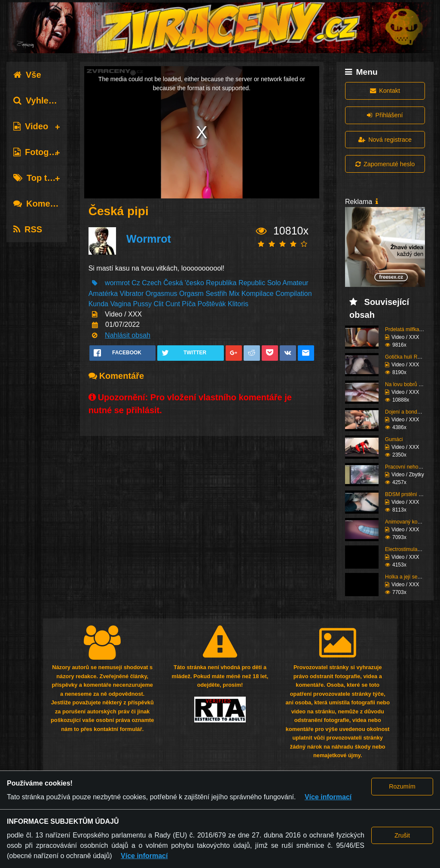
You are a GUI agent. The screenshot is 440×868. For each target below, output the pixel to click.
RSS (28, 229)
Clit (159, 304)
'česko (194, 283)
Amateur (295, 283)
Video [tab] (31, 126)
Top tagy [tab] (38, 178)
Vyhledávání (44, 101)
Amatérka (103, 294)
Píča (189, 304)
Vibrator (132, 294)
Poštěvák (212, 304)
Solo (274, 283)
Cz (136, 283)
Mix (234, 294)
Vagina (121, 304)
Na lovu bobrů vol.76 (409, 384)
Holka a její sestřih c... (410, 577)
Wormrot (149, 239)
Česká (173, 283)
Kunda (98, 304)
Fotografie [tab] (40, 152)
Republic (252, 283)
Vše (27, 75)
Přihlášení (385, 115)
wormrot (117, 283)
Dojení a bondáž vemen (412, 412)
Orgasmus (162, 294)
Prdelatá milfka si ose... (412, 329)
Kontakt (385, 91)
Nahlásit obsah (128, 335)
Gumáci (394, 439)
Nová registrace (385, 140)
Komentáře (42, 204)
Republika (221, 283)
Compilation (293, 294)
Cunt (173, 304)
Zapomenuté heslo (385, 164)
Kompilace (258, 294)
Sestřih (216, 294)
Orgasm (191, 294)
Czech (151, 283)
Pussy (142, 304)
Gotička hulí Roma (406, 357)
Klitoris (238, 304)
